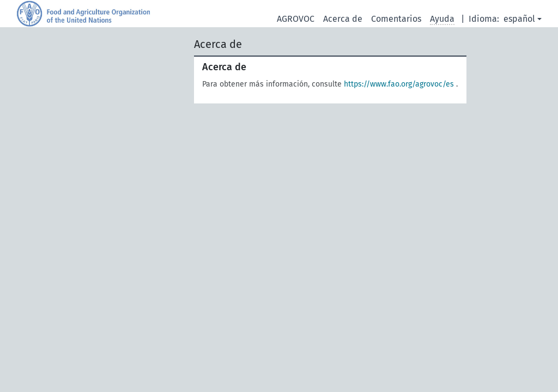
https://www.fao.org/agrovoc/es (399, 84)
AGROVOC (296, 19)
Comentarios (396, 19)
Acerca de (343, 19)
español (519, 19)
